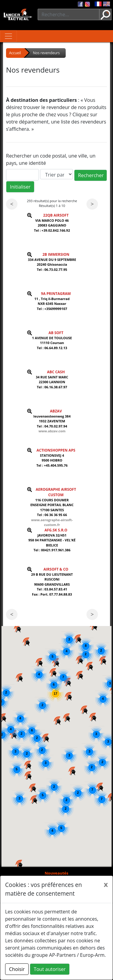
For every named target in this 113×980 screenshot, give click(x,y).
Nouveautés (56, 873)
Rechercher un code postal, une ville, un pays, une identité (51, 159)
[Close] (106, 884)
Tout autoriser (50, 969)
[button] (19, 864)
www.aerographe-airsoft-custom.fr (52, 522)
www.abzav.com (52, 431)
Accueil (15, 53)
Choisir (17, 969)
